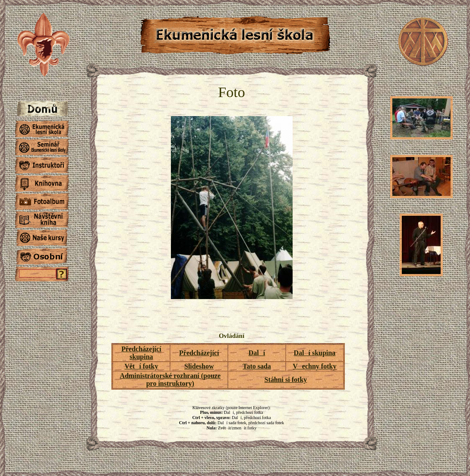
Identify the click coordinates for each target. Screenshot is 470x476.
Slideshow (199, 366)
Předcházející (199, 353)
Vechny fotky (314, 366)
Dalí (257, 353)
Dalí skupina (314, 353)
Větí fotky (141, 366)
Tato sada (257, 366)
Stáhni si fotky (286, 380)
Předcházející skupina (141, 353)
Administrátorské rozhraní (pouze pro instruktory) (170, 380)
